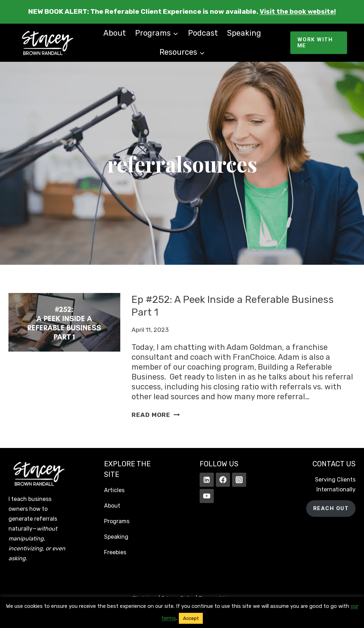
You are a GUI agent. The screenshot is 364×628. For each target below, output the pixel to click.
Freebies (115, 552)
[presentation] (64, 356)
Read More (156, 415)
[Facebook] (223, 480)
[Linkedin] (207, 480)
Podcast (203, 33)
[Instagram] (239, 480)
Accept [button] (191, 618)
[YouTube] (207, 496)
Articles (114, 490)
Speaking (244, 33)
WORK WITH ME (315, 43)
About (115, 33)
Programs (117, 521)
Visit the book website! (298, 11)
